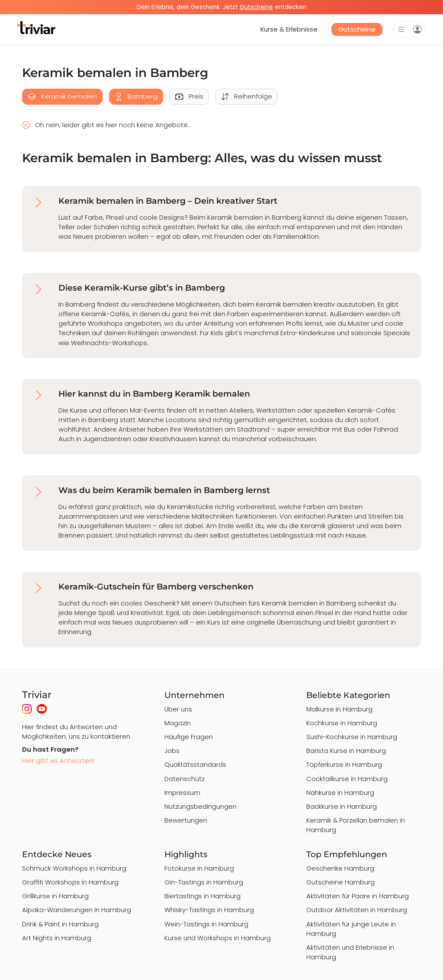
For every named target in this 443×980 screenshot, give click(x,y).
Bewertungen (186, 820)
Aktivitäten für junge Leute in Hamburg (351, 929)
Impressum (182, 793)
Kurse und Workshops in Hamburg (218, 938)
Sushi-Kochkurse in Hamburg (352, 737)
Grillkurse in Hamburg (55, 896)
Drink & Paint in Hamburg (60, 924)
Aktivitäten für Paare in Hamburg (358, 896)
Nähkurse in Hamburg (340, 793)
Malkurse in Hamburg (339, 709)
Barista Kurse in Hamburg (346, 751)
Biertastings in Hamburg (202, 896)
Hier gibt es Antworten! (58, 761)
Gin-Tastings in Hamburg (204, 882)
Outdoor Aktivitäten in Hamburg (357, 910)
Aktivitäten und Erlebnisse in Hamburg (350, 952)
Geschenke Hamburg (340, 868)
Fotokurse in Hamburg (199, 868)
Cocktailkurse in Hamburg (347, 779)
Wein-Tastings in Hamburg (206, 924)
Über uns (178, 709)
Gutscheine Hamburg (340, 882)
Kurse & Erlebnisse (289, 29)
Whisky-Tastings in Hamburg (209, 910)
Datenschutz (185, 779)
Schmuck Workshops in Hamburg (74, 868)
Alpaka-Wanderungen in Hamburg (77, 910)
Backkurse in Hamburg (342, 806)
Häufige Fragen (189, 737)
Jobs (172, 751)
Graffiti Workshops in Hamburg (70, 882)
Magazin (178, 723)
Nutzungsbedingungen (201, 806)
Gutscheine (357, 29)
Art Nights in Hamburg (57, 938)
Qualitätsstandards (195, 764)
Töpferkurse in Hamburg (344, 764)
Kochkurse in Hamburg (342, 723)
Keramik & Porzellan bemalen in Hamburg (356, 825)
